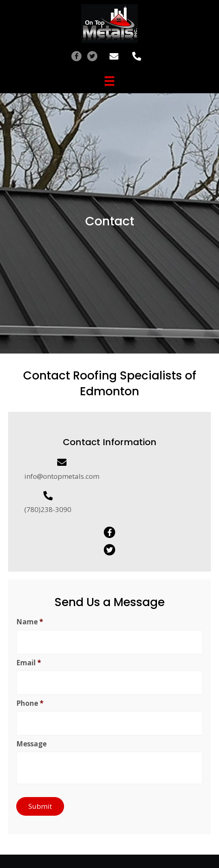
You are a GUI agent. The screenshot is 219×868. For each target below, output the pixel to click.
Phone (30, 703)
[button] (76, 56)
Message (31, 744)
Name (30, 622)
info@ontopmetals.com (62, 476)
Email (29, 663)
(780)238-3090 (48, 509)
